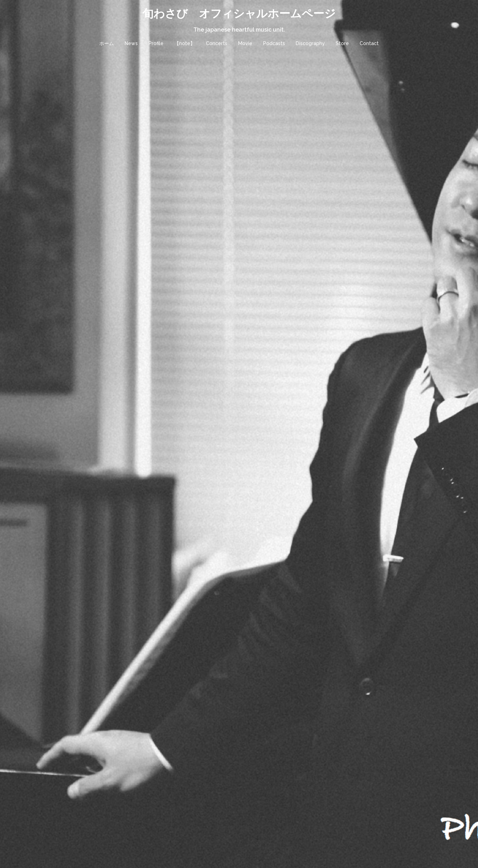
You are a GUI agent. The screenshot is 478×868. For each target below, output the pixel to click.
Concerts (217, 43)
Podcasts (274, 43)
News (131, 43)
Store (342, 43)
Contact (369, 43)
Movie (245, 43)
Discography (310, 43)
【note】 (185, 43)
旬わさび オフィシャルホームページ (239, 13)
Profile (156, 43)
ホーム (107, 43)
